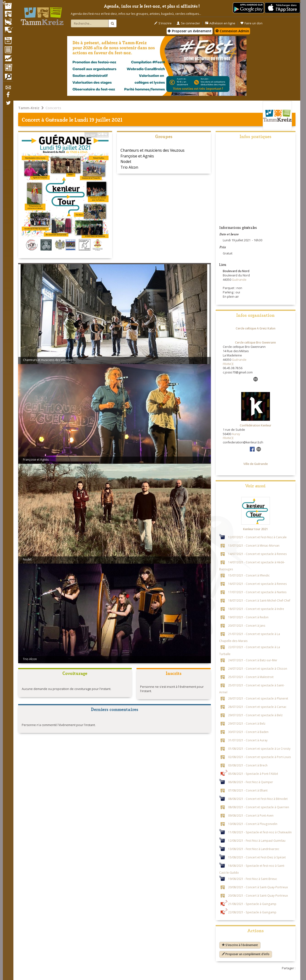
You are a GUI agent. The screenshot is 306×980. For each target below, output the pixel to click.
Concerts (53, 108)
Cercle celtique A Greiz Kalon (256, 328)
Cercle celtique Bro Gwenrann (255, 342)
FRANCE (228, 364)
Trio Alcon (129, 167)
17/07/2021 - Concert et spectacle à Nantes (257, 592)
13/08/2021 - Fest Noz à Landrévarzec (254, 849)
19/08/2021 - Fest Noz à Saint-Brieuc (253, 879)
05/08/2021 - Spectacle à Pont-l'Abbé (253, 774)
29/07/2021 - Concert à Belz (247, 723)
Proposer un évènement (190, 31)
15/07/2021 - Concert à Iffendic (249, 575)
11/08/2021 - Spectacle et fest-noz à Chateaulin (260, 832)
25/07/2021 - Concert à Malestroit (251, 677)
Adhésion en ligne (220, 23)
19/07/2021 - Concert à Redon (248, 617)
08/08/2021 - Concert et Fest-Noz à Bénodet (258, 799)
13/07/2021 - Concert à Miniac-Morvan (254, 545)
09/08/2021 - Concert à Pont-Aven (251, 815)
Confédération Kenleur (256, 425)
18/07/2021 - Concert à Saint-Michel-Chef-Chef (259, 600)
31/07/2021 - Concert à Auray (248, 740)
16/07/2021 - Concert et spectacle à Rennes (257, 584)
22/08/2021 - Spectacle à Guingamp (252, 912)
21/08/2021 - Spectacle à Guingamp (252, 904)
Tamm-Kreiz (29, 108)
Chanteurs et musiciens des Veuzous (153, 150)
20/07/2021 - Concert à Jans (247, 625)
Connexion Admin (232, 31)
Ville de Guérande (256, 464)
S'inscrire (163, 23)
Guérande (57, 119)
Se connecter (188, 23)
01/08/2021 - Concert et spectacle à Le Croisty (259, 748)
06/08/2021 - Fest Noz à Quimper (251, 782)
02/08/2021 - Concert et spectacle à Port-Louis (260, 757)
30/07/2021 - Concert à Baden (248, 732)
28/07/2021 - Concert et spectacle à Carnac (257, 707)
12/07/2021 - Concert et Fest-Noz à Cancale (257, 537)
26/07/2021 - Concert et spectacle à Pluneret (258, 698)
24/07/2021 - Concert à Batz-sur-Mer (253, 660)
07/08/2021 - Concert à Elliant (248, 790)
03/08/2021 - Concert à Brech (248, 765)
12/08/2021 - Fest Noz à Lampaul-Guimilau (257, 840)
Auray (236, 434)
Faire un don (251, 23)
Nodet (126, 162)
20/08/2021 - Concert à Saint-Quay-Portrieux (258, 887)
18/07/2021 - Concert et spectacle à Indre (256, 609)
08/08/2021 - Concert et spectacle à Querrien (259, 807)
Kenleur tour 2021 (255, 529)
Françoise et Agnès (137, 156)
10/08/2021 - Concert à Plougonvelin (253, 824)
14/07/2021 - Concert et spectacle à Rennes (257, 554)
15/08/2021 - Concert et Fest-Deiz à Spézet (257, 857)
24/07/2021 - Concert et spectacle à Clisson (258, 668)
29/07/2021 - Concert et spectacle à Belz (255, 715)
